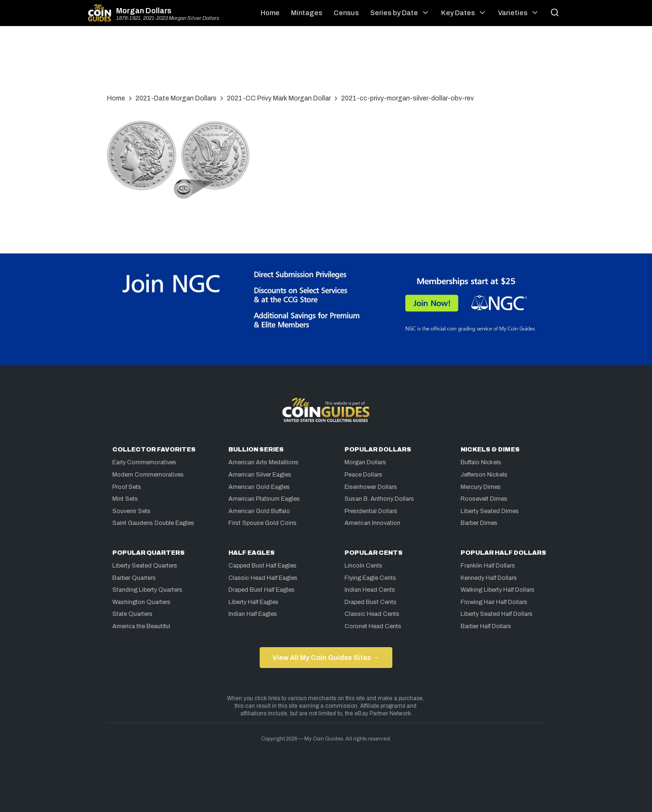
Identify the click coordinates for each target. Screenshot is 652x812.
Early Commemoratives (144, 462)
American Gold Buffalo (259, 511)
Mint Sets (125, 499)
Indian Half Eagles (253, 614)
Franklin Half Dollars (488, 566)
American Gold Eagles (259, 487)
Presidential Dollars (371, 511)
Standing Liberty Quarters (147, 590)
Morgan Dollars (144, 11)
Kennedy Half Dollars (489, 578)
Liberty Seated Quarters (145, 566)
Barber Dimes (479, 523)
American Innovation (372, 523)
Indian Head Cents (370, 590)
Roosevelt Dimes (484, 499)
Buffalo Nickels (481, 462)
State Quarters (132, 614)
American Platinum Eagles (264, 499)
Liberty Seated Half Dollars (497, 614)
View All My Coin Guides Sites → (326, 658)
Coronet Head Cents (373, 626)
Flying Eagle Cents (370, 578)
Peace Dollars (363, 475)
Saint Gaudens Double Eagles (153, 523)
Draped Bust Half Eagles (262, 590)
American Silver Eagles (260, 475)
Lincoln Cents (363, 566)
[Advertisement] (326, 64)
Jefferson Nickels (484, 475)
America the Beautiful (141, 626)
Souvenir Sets (131, 511)
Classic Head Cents (372, 614)
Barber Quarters (134, 578)
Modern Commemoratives (148, 475)
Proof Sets (127, 487)
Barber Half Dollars (486, 626)
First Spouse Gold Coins (263, 523)
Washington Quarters (141, 602)
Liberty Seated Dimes (490, 511)
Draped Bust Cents (371, 602)
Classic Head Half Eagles (263, 578)
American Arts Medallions (263, 462)
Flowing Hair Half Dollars (494, 602)
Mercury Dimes (481, 487)
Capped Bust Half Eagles (263, 566)
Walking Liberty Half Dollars (498, 590)
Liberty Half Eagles (254, 602)
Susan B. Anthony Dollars (379, 499)
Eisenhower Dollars (371, 487)
